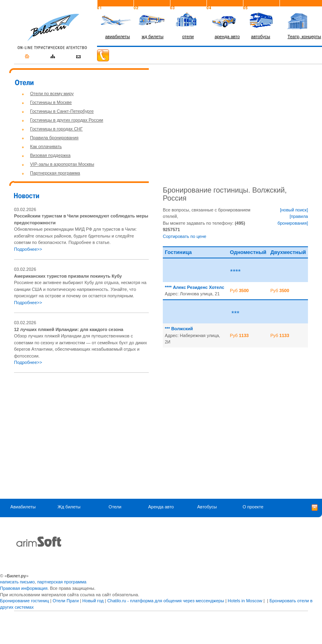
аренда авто (227, 37)
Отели (115, 507)
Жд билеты (69, 507)
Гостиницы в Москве (51, 102)
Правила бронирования (54, 138)
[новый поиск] (294, 210)
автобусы (261, 37)
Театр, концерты (304, 37)
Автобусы (207, 507)
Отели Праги (66, 601)
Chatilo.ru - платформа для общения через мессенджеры (165, 601)
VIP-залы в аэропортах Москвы (62, 164)
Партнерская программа (55, 173)
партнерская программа (62, 582)
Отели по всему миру (52, 93)
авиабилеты (117, 37)
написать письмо (17, 582)
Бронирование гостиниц (24, 601)
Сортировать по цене (184, 236)
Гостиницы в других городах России (67, 120)
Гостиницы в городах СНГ (56, 129)
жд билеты (152, 37)
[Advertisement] (81, 436)
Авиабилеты (23, 507)
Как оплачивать (46, 146)
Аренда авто (161, 507)
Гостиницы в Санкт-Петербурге (62, 111)
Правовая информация (24, 588)
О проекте (253, 507)
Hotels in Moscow (245, 601)
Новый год (93, 601)
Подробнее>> (28, 249)
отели (188, 37)
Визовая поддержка (50, 155)
